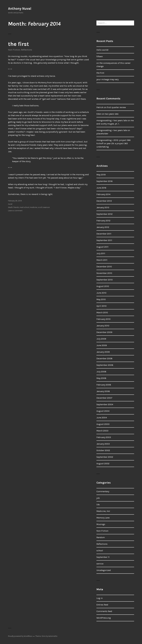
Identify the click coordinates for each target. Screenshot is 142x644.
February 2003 (104, 437)
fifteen (100, 56)
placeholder (102, 134)
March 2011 (102, 260)
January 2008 (103, 391)
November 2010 (104, 273)
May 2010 (101, 299)
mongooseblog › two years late (112, 120)
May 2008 (101, 378)
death (10, 207)
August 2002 (103, 464)
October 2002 (103, 450)
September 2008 (105, 365)
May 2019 (101, 175)
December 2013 (104, 201)
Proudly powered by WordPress (20, 636)
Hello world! (102, 50)
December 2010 (104, 267)
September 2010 (105, 280)
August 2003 (103, 424)
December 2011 (104, 234)
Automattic (53, 636)
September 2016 (104, 181)
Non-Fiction (14, 50)
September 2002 (105, 457)
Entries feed (102, 605)
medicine (34, 207)
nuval (10, 204)
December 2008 (104, 358)
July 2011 (101, 253)
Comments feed (104, 611)
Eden (99, 114)
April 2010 (101, 306)
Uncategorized (104, 570)
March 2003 (102, 431)
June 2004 (102, 418)
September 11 (103, 557)
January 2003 (103, 444)
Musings (101, 524)
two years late (112, 114)
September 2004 (105, 404)
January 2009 (103, 352)
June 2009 (102, 345)
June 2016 (101, 188)
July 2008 (101, 372)
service (100, 564)
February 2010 (103, 319)
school (100, 551)
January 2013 (103, 207)
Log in (100, 598)
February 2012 (103, 221)
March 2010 (102, 312)
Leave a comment (15, 211)
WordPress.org (104, 618)
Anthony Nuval (20, 9)
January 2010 (103, 326)
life (98, 505)
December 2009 (104, 332)
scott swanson (44, 207)
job (98, 498)
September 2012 (104, 214)
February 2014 (103, 194)
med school (24, 207)
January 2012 (103, 227)
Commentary (103, 491)
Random (101, 537)
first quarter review (116, 107)
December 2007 (104, 398)
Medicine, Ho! (103, 511)
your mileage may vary (107, 79)
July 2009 (101, 339)
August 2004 (103, 411)
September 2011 (104, 240)
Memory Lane (103, 518)
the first (18, 44)
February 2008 (104, 385)
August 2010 (103, 286)
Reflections (27, 50)
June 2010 (101, 293)
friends (16, 207)
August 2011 (102, 247)
